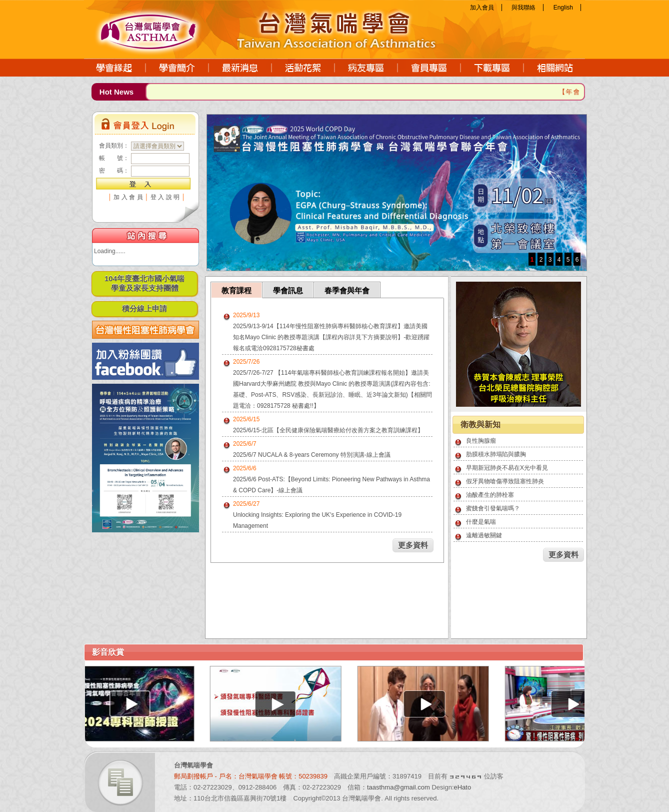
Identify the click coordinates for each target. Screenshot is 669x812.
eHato (463, 787)
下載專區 (492, 68)
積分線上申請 (144, 308)
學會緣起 (115, 68)
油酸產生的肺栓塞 (490, 495)
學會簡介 (177, 68)
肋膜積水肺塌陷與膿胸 (496, 454)
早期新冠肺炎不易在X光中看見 (507, 468)
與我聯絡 (523, 8)
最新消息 (240, 68)
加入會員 (482, 8)
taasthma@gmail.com (398, 787)
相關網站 (554, 68)
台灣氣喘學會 (159, 28)
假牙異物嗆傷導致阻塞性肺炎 (505, 481)
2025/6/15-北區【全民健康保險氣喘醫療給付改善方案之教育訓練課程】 (328, 430)
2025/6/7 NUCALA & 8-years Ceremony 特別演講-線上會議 (312, 455)
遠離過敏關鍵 (484, 535)
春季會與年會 (347, 290)
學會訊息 (288, 290)
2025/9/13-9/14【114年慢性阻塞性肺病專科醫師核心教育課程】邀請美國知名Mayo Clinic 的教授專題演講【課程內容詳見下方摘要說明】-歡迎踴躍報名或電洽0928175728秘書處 (331, 337)
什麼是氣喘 (481, 522)
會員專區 (429, 68)
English (563, 8)
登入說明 (166, 197)
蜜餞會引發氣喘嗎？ (493, 508)
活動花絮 (303, 68)
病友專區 (366, 68)
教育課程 (236, 290)
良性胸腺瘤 (481, 441)
